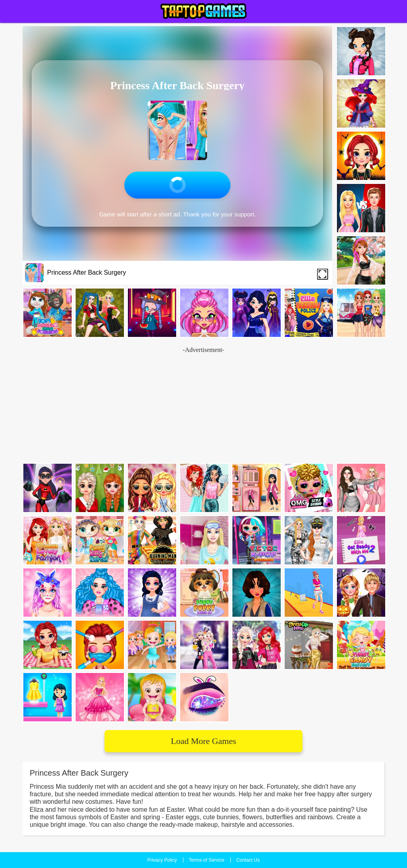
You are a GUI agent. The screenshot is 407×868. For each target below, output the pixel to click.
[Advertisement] (203, 405)
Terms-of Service (207, 860)
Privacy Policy (162, 860)
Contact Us (248, 860)
